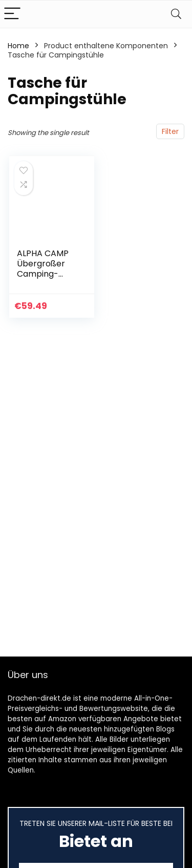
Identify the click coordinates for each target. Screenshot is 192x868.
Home (18, 46)
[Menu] (12, 14)
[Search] (176, 14)
